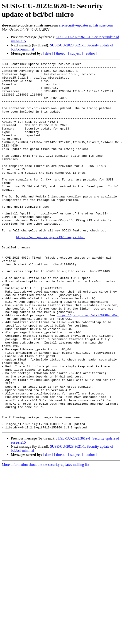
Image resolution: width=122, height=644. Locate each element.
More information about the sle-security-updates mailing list (46, 538)
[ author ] (90, 53)
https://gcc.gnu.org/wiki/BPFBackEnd (88, 366)
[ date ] (48, 53)
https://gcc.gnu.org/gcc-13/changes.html (50, 272)
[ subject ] (76, 53)
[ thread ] (61, 53)
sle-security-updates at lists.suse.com (86, 25)
